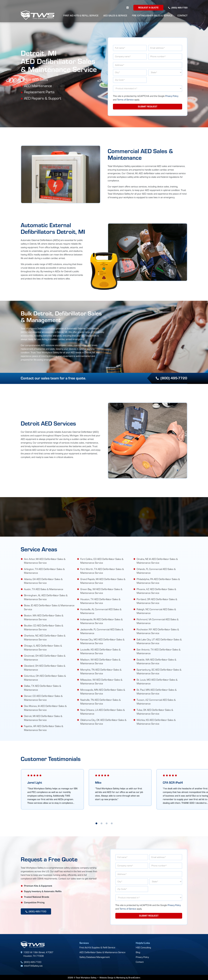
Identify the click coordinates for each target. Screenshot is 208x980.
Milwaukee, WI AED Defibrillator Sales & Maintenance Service (101, 681)
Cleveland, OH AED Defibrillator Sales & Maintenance (45, 667)
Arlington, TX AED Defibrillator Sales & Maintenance (44, 571)
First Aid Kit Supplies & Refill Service (97, 947)
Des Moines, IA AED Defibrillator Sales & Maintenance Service (45, 708)
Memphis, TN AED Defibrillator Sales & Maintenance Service (101, 671)
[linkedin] (128, 8)
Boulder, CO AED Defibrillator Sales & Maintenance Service (44, 627)
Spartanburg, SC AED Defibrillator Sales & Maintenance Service (159, 671)
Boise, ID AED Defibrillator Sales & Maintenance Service (49, 607)
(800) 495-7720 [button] (171, 378)
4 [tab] (112, 823)
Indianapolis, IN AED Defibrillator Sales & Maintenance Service (102, 621)
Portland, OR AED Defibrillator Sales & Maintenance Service (157, 601)
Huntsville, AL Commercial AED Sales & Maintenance (101, 611)
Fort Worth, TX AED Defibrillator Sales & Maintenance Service (102, 571)
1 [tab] (96, 823)
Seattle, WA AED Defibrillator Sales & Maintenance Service (156, 661)
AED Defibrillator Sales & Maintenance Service (102, 952)
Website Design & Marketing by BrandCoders (120, 977)
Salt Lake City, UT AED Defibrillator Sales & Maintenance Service (159, 641)
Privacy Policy (172, 96)
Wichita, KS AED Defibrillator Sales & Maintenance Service (156, 722)
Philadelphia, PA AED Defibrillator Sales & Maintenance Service (158, 581)
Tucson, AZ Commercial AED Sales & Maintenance (156, 702)
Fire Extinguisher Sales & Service (152, 15)
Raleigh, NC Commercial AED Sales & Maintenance (156, 611)
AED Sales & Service (115, 15)
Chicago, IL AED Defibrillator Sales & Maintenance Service (43, 647)
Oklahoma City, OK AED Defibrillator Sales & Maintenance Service (103, 722)
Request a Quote (148, 7)
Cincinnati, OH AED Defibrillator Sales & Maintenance (45, 657)
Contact (182, 15)
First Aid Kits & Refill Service (81, 15)
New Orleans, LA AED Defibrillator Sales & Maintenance (103, 712)
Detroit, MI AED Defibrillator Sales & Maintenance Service (43, 718)
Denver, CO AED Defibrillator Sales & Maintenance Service (43, 698)
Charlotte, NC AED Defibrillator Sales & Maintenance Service (45, 637)
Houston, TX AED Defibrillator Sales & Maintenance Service (100, 601)
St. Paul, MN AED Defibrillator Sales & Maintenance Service (157, 691)
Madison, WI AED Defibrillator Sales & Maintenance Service (100, 661)
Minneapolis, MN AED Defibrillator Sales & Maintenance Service (103, 691)
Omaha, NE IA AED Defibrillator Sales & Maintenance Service (157, 561)
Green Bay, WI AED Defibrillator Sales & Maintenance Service (101, 591)
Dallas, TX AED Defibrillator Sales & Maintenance (43, 688)
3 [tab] (107, 823)
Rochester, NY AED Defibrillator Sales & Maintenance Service (158, 631)
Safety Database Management (95, 957)
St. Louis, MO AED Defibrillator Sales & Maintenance (157, 681)
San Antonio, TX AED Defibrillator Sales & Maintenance (159, 651)
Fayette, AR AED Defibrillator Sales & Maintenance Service (44, 728)
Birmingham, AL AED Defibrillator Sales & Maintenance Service (46, 597)
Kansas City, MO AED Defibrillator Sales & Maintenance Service (102, 641)
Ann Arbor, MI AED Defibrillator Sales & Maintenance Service (45, 561)
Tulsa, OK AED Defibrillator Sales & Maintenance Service (155, 712)
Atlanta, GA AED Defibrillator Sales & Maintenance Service (43, 581)
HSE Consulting (143, 947)
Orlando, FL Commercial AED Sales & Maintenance (156, 571)
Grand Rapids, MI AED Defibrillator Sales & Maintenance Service (103, 581)
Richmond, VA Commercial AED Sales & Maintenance (158, 621)
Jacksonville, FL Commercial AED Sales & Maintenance (102, 631)
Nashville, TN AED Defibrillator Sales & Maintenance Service (101, 702)
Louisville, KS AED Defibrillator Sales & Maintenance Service (100, 651)
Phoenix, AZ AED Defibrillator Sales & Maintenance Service (156, 591)
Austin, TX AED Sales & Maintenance (44, 589)
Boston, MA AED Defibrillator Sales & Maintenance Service (44, 617)
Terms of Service (125, 100)
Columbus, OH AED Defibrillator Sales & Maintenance (45, 678)
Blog (138, 952)
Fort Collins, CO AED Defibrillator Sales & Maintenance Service (102, 561)
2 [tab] (102, 823)
